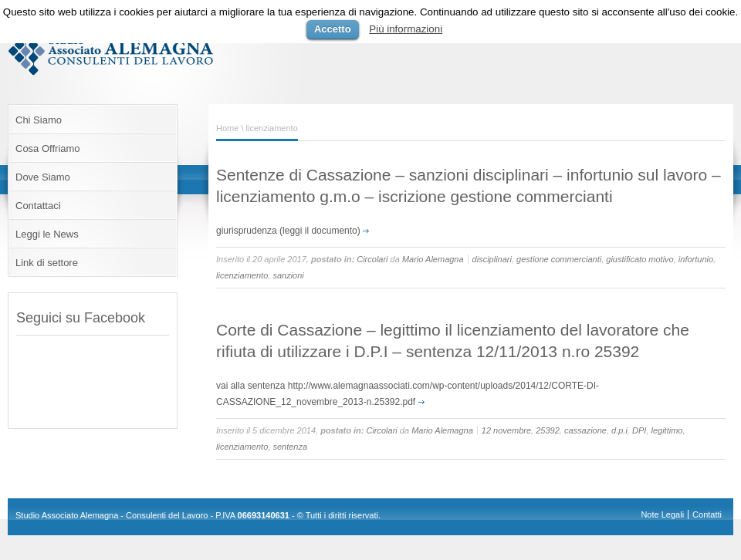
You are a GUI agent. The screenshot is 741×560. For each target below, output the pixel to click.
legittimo (667, 430)
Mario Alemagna (433, 259)
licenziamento (242, 275)
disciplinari (492, 259)
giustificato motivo (639, 259)
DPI (639, 430)
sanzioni (288, 275)
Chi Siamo (39, 120)
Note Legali (662, 514)
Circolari (372, 259)
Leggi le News (47, 234)
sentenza (290, 447)
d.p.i (619, 430)
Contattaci (38, 206)
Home (227, 128)
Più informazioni (406, 29)
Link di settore (47, 263)
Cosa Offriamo (48, 148)
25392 (548, 430)
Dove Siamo (43, 177)
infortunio (696, 259)
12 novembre (506, 430)
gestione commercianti (559, 259)
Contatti (707, 514)
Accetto (333, 29)
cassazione (585, 430)
